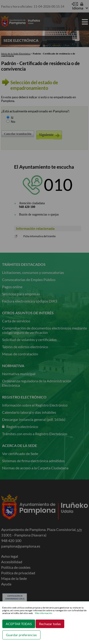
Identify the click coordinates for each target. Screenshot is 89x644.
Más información (44, 613)
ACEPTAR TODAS (19, 624)
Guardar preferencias (21, 635)
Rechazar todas (50, 624)
